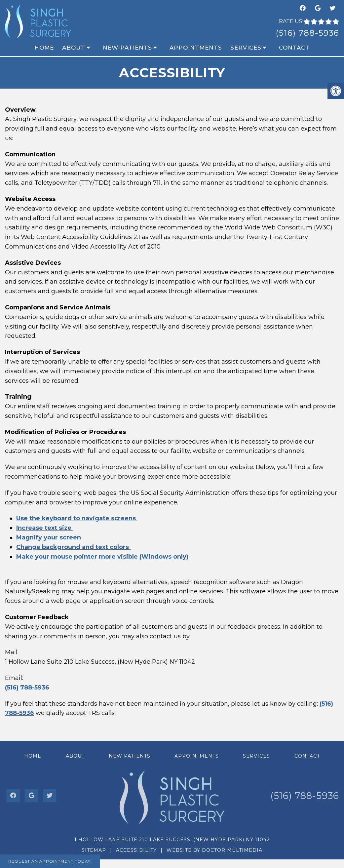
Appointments (196, 48)
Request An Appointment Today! (50, 861)
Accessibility (136, 850)
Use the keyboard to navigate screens (77, 518)
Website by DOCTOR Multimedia (214, 850)
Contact (294, 48)
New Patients (127, 48)
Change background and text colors (73, 547)
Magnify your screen (49, 537)
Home (44, 48)
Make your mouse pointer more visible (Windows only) (102, 557)
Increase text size (45, 528)
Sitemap (94, 850)
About (74, 48)
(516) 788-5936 (307, 33)
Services (246, 48)
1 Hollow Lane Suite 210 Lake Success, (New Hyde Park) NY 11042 (172, 840)
